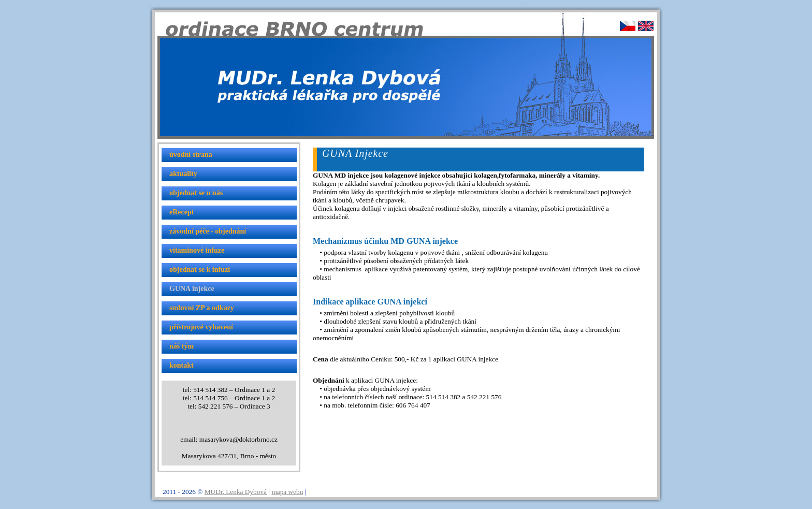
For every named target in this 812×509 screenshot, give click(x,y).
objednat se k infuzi (200, 270)
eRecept (182, 212)
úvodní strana (191, 155)
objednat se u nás (196, 193)
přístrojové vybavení (201, 327)
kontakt (182, 365)
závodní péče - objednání (208, 231)
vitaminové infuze (197, 250)
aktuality (183, 174)
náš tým (182, 346)
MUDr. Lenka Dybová (236, 492)
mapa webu (287, 492)
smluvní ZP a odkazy (202, 308)
